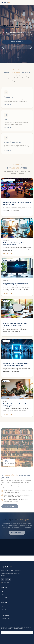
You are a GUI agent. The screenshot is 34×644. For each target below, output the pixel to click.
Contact (4, 610)
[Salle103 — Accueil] (6, 3)
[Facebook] (10, 579)
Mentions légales (6, 619)
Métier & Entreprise (7, 598)
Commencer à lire (17, 42)
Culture (4, 595)
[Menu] (31, 3)
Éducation (4, 592)
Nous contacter (17, 47)
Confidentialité (5, 616)
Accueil (4, 607)
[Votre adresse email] (17, 632)
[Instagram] (3, 579)
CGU (3, 613)
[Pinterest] (6, 579)
